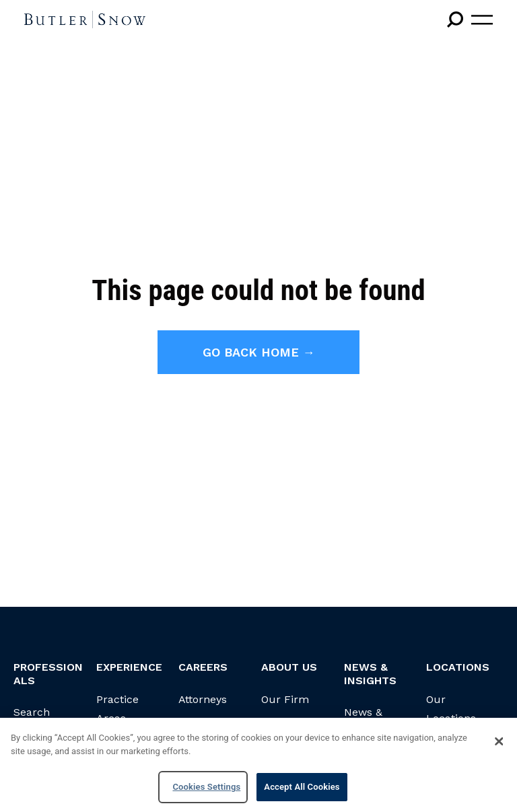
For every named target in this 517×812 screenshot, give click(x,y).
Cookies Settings (206, 787)
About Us (289, 667)
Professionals (48, 673)
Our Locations (451, 709)
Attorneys (203, 699)
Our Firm (285, 699)
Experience (129, 667)
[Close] (499, 741)
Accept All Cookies (302, 787)
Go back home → (259, 352)
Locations (458, 667)
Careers (203, 667)
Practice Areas (117, 709)
